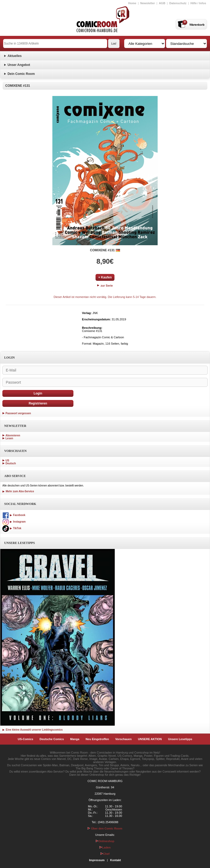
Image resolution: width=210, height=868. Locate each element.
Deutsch (11, 463)
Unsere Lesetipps (180, 739)
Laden (105, 847)
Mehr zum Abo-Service (18, 491)
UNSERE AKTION (150, 739)
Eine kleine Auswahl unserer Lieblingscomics (32, 730)
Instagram (14, 522)
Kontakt (115, 860)
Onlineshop (105, 841)
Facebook (14, 515)
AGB (162, 3)
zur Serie (105, 286)
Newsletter (148, 3)
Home (132, 3)
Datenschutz (178, 3)
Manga (75, 739)
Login (38, 393)
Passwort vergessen (18, 413)
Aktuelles (15, 56)
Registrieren (38, 403)
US (7, 460)
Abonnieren (13, 435)
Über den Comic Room (105, 828)
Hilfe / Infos (198, 3)
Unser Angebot (19, 65)
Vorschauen (123, 739)
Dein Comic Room (21, 74)
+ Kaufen (105, 277)
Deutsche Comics (52, 739)
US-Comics (26, 739)
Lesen (9, 438)
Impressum (97, 860)
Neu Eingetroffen (97, 739)
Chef (105, 854)
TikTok (12, 528)
